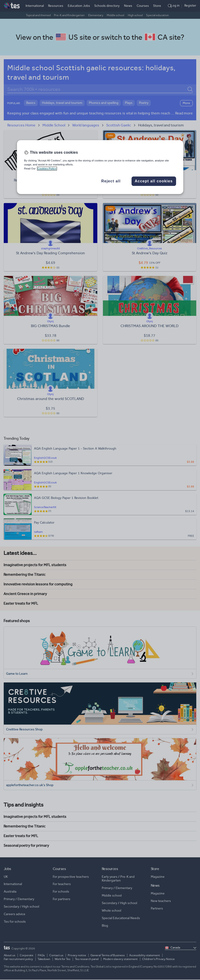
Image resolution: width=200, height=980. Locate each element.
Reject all (111, 181)
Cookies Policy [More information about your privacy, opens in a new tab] (47, 169)
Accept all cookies (154, 181)
